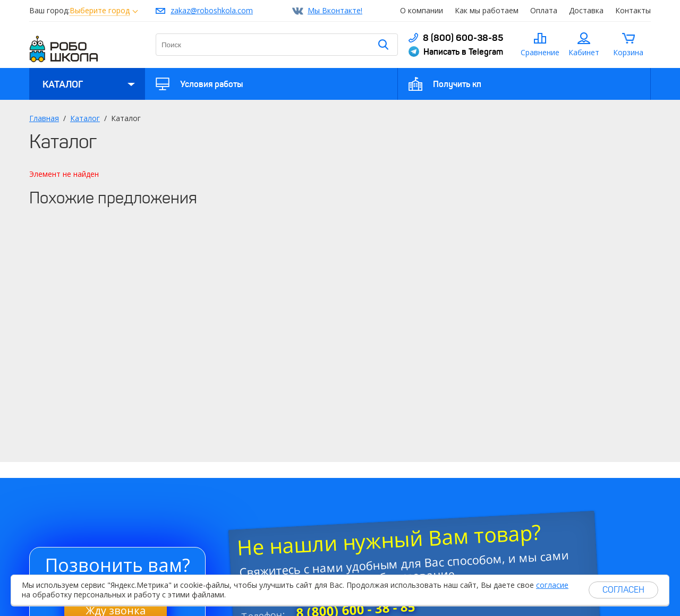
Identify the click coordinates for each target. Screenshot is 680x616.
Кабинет (584, 52)
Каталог (63, 84)
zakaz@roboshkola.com (212, 10)
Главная (44, 118)
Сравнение (540, 52)
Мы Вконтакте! (335, 10)
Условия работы (211, 84)
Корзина (628, 52)
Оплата (544, 10)
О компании (422, 10)
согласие (552, 585)
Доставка (586, 10)
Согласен (623, 590)
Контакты (633, 10)
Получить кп (457, 84)
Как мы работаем (487, 10)
